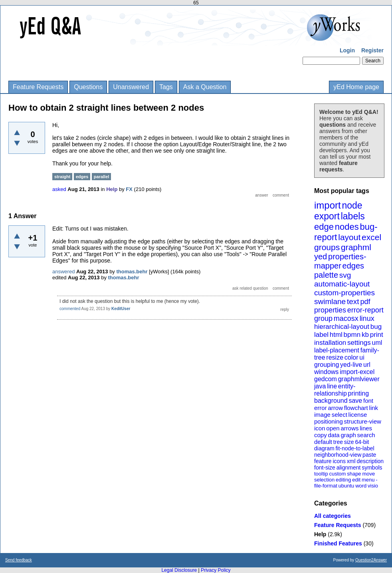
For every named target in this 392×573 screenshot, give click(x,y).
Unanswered (131, 87)
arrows (349, 428)
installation (330, 343)
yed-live (351, 365)
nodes (347, 227)
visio (373, 486)
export (327, 216)
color (351, 357)
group (323, 318)
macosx (346, 318)
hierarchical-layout (342, 327)
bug (376, 327)
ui (362, 357)
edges (353, 266)
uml (377, 343)
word (361, 486)
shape (354, 474)
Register (372, 50)
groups (327, 247)
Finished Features (338, 543)
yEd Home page (356, 87)
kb (365, 335)
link (374, 408)
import (328, 205)
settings (359, 343)
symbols (372, 468)
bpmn (352, 335)
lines (366, 428)
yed (321, 257)
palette (326, 275)
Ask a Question (205, 87)
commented (70, 309)
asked (59, 189)
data (334, 435)
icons (339, 461)
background (331, 401)
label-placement (337, 350)
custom (337, 474)
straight (62, 177)
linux (367, 318)
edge (324, 227)
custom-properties (344, 293)
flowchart (356, 408)
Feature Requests (38, 87)
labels (353, 216)
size (349, 442)
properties (330, 310)
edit (356, 480)
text (353, 301)
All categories (333, 516)
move (368, 474)
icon (320, 428)
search (366, 435)
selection (324, 480)
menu (368, 480)
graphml (356, 247)
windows (326, 372)
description (370, 461)
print (377, 335)
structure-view (363, 421)
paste (369, 455)
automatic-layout (342, 284)
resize (335, 357)
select (340, 415)
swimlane (330, 301)
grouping (327, 365)
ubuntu (346, 486)
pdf (365, 302)
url (367, 365)
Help (320, 534)
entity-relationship (335, 390)
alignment (349, 468)
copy (321, 435)
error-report (365, 310)
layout (349, 237)
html (336, 335)
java (320, 386)
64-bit (362, 442)
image (322, 415)
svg (345, 275)
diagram (324, 448)
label (321, 335)
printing (358, 393)
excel (371, 237)
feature (323, 461)
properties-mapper (340, 261)
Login (347, 50)
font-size (325, 468)
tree (338, 442)
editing (343, 480)
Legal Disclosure (179, 570)
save (355, 401)
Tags (166, 87)
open (333, 428)
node (352, 205)
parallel (102, 177)
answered (63, 272)
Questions (88, 87)
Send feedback (19, 560)
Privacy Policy (216, 570)
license (358, 415)
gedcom (326, 379)
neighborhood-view (338, 455)
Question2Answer (371, 560)
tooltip (321, 474)
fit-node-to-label (355, 448)
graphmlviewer (359, 379)
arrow (335, 408)
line (332, 386)
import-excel (357, 372)
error (321, 408)
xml (351, 461)
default (323, 442)
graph (348, 435)
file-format (326, 486)
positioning (329, 421)
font (368, 401)
